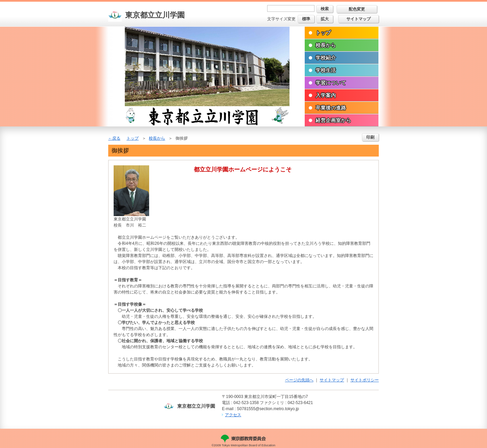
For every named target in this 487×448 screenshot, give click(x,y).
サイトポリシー (365, 380)
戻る (116, 138)
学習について (331, 83)
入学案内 (326, 95)
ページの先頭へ (299, 380)
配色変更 (357, 9)
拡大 (325, 19)
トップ (323, 33)
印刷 (370, 137)
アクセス (233, 415)
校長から (326, 45)
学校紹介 (326, 58)
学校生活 (326, 70)
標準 (306, 19)
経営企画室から (333, 120)
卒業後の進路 (331, 108)
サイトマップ (358, 19)
